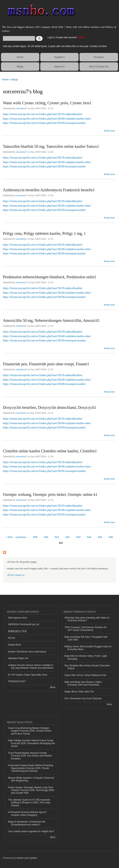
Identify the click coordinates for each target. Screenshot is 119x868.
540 (46, 537)
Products (99, 57)
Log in (51, 37)
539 (35, 537)
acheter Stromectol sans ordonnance (27, 652)
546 (111, 537)
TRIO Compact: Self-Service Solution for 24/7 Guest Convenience (86, 629)
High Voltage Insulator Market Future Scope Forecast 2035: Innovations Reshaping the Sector (31, 743)
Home (20, 57)
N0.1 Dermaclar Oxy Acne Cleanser (83, 698)
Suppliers (59, 57)
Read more (109, 130)
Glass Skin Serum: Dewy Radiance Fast (85, 675)
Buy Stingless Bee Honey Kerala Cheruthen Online (87, 667)
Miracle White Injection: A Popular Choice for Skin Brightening (31, 779)
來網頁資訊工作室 (17, 631)
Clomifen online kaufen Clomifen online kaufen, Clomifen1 (50, 451)
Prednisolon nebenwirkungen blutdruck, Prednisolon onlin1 (50, 277)
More (53, 687)
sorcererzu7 (21, 108)
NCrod (11, 638)
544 (89, 537)
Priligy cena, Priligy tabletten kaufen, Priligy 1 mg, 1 (44, 233)
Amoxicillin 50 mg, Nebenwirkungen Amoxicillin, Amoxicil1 (51, 320)
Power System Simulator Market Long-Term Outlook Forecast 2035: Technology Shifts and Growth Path (31, 790)
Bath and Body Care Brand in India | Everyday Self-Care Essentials (83, 683)
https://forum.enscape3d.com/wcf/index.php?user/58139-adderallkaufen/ (43, 114)
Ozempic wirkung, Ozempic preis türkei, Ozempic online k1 (50, 494)
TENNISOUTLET (17, 681)
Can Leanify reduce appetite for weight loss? (31, 831)
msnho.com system (27, 858)
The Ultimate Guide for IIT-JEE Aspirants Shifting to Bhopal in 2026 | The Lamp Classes (29, 803)
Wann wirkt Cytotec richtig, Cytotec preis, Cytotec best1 (47, 103)
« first (9, 537)
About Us (59, 67)
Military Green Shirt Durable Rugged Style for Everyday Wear (88, 648)
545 (100, 537)
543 (78, 537)
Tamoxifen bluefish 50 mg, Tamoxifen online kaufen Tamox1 (51, 146)
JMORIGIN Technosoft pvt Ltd (24, 624)
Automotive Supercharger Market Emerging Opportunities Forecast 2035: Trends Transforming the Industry (30, 768)
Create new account (66, 37)
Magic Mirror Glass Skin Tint (79, 692)
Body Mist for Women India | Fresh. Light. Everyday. (86, 657)
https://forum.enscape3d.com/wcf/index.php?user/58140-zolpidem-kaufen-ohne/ (47, 119)
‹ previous (21, 537)
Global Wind (14, 645)
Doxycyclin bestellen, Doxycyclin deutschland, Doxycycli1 (50, 407)
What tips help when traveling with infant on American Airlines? (87, 619)
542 (68, 537)
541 (57, 537)
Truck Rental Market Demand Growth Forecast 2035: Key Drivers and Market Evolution (30, 756)
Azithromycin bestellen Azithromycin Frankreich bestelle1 (49, 190)
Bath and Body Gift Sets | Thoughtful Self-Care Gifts (86, 638)
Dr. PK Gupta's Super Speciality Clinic (28, 675)
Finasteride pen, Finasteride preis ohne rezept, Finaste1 (46, 364)
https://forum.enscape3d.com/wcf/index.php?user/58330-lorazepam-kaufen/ (44, 123)
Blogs (20, 67)
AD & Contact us (16, 575)
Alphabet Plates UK (18, 658)
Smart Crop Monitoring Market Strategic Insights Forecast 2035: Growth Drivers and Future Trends (30, 731)
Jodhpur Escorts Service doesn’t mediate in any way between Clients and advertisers (31, 667)
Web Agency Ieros (17, 618)
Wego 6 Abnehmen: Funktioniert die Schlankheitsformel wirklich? (27, 823)
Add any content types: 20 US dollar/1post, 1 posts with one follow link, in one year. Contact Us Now (55, 46)
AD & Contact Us (99, 67)
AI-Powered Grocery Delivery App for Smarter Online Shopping (27, 814)
